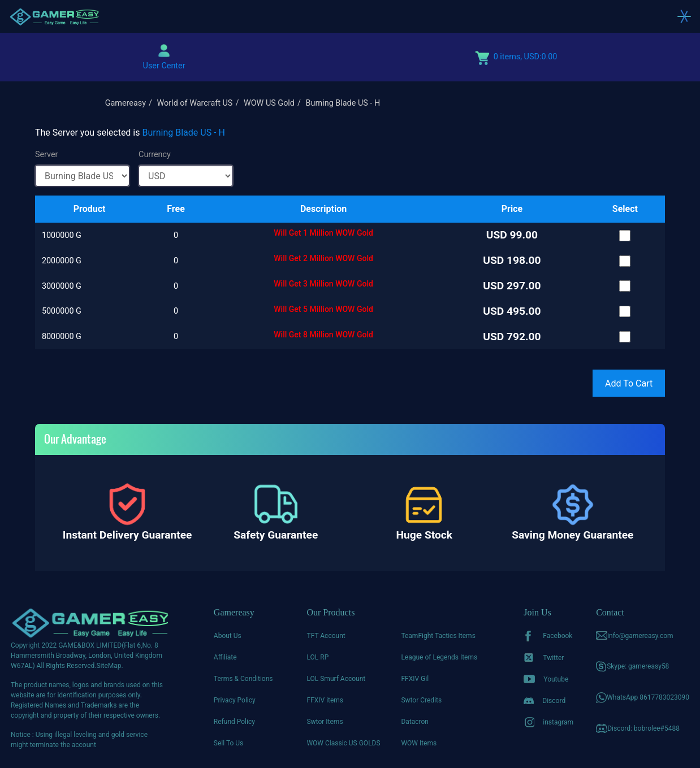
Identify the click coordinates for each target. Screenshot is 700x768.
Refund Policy (234, 722)
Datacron (415, 722)
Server (47, 155)
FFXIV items (325, 700)
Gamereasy (126, 103)
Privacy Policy (235, 700)
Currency (155, 155)
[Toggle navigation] (684, 16)
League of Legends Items (439, 657)
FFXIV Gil (415, 679)
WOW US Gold (269, 103)
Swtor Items (325, 722)
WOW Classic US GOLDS (343, 743)
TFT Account (326, 636)
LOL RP (317, 657)
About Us (228, 636)
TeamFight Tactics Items (438, 636)
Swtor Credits (421, 700)
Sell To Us (228, 743)
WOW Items (419, 743)
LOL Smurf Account (336, 679)
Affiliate (225, 657)
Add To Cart (629, 383)
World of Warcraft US (195, 103)
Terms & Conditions (243, 679)
